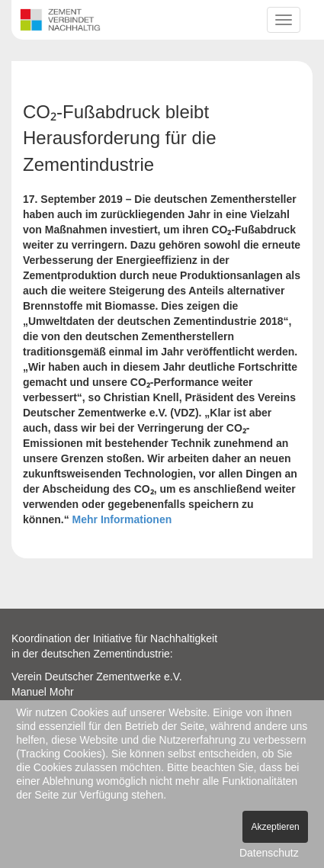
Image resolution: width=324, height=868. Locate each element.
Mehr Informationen (122, 519)
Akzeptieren (275, 827)
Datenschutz (269, 853)
